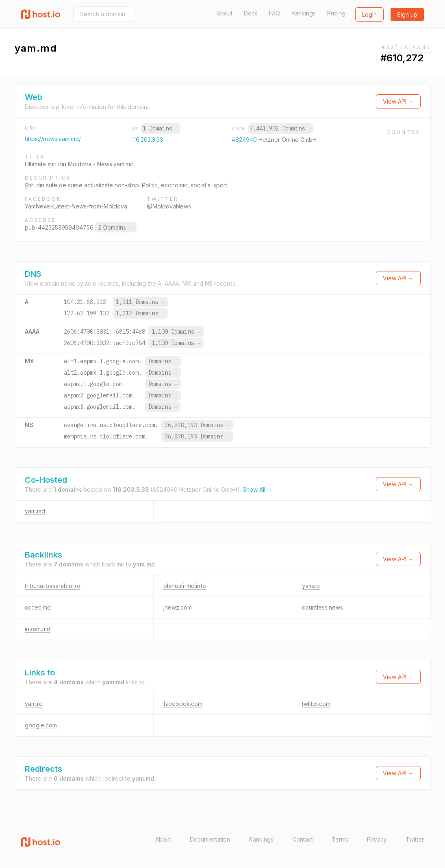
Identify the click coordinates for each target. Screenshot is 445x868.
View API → (398, 101)
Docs (251, 13)
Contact (303, 839)
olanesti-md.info (185, 586)
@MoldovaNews (169, 206)
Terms (340, 839)
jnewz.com (178, 607)
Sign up (407, 14)
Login (369, 14)
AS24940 (245, 140)
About (225, 13)
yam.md (35, 511)
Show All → (258, 489)
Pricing (336, 13)
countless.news (322, 607)
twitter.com (316, 704)
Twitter (415, 839)
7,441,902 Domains (280, 128)
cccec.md (38, 607)
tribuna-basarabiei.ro (53, 586)
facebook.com (183, 704)
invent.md (38, 629)
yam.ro (311, 586)
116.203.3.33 (147, 140)
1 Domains (161, 128)
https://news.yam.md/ (53, 139)
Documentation (210, 839)
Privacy (377, 839)
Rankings (304, 13)
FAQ (275, 13)
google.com (41, 725)
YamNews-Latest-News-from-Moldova (76, 206)
